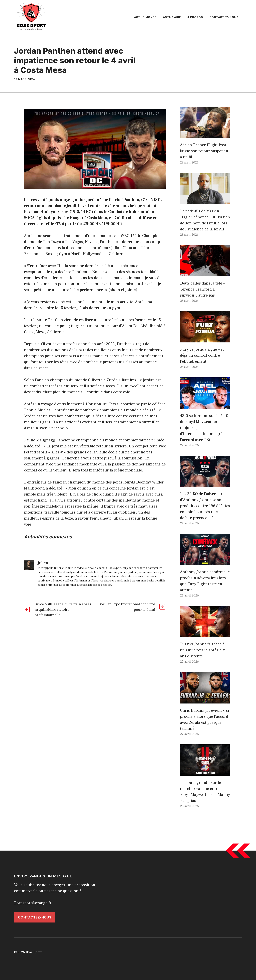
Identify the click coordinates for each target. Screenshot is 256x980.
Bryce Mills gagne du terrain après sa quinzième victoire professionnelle (63, 610)
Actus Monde (145, 17)
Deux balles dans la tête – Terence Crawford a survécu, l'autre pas (202, 289)
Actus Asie (172, 17)
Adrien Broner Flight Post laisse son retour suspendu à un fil (204, 151)
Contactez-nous (224, 17)
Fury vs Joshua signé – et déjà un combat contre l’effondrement (202, 355)
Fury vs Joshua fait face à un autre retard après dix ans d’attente (202, 650)
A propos (195, 17)
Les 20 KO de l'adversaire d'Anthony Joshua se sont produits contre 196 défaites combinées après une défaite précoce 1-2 (205, 506)
